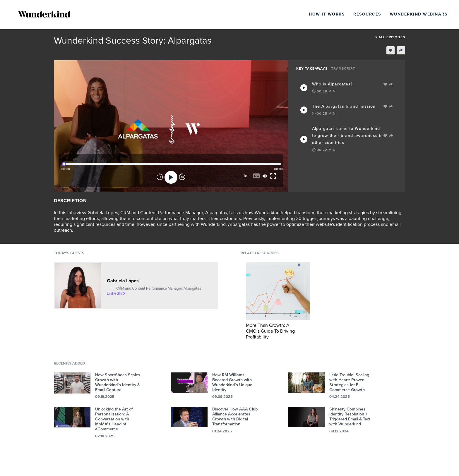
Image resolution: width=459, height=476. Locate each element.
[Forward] (182, 177)
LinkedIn (117, 293)
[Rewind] (160, 177)
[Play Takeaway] (304, 88)
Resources (367, 14)
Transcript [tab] (343, 68)
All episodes (390, 37)
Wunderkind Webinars (419, 14)
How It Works (327, 14)
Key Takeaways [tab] (312, 68)
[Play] (171, 177)
